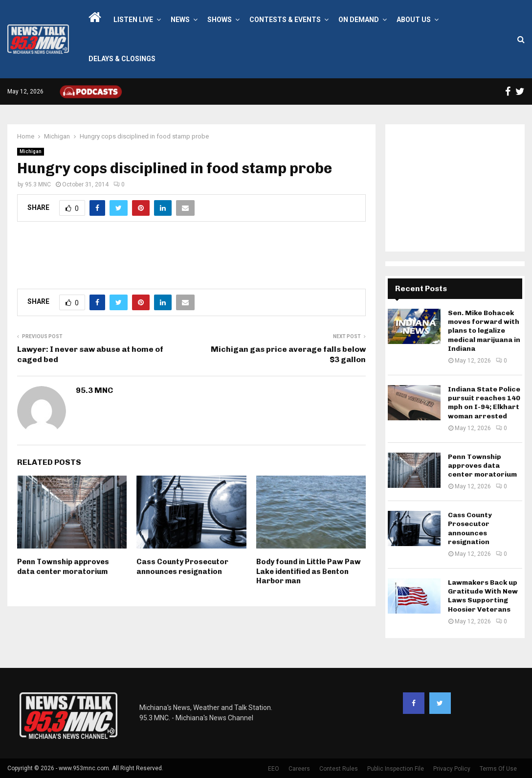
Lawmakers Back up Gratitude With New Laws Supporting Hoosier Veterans (483, 596)
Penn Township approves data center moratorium (63, 567)
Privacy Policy (452, 769)
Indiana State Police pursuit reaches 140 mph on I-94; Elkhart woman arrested (484, 403)
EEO (274, 769)
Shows (220, 20)
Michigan (31, 151)
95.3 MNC (38, 184)
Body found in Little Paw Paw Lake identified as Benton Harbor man (309, 571)
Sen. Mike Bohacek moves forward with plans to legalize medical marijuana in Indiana (484, 331)
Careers (299, 769)
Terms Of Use (498, 769)
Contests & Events (285, 20)
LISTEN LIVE (133, 20)
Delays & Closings (122, 59)
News (180, 20)
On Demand (359, 20)
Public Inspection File (396, 769)
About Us (414, 20)
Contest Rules (339, 769)
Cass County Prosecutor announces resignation (182, 567)
